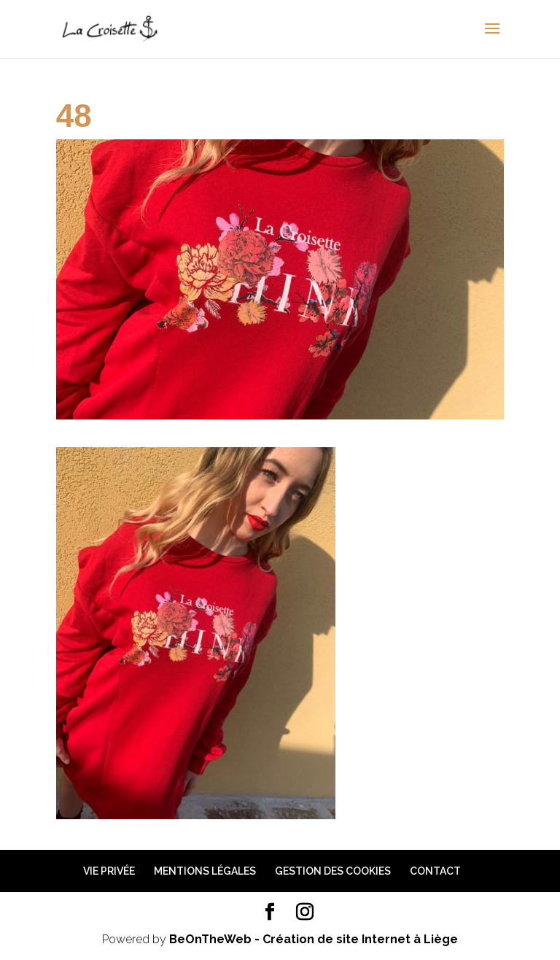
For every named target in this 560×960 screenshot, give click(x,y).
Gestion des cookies (333, 871)
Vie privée (109, 871)
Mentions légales (205, 871)
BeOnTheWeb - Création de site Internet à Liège (314, 939)
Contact (435, 871)
